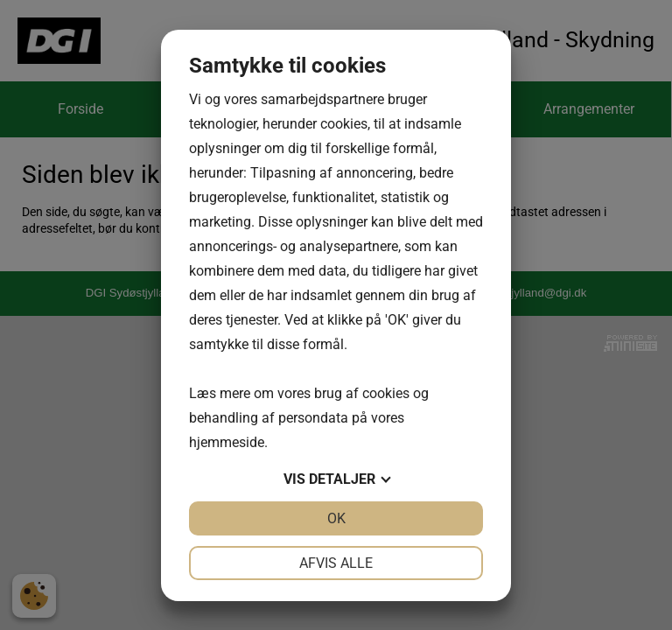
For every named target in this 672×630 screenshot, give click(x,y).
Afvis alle (336, 563)
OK (336, 518)
